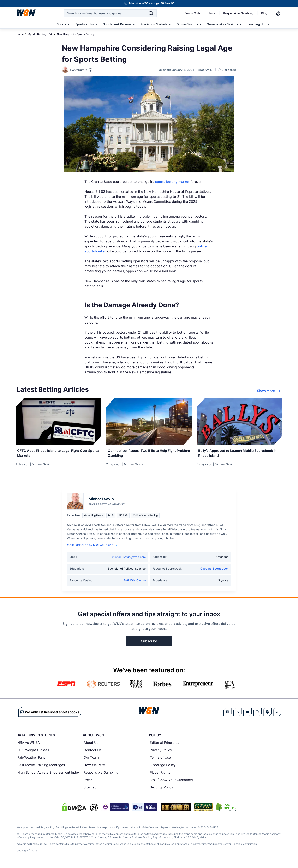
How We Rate (94, 767)
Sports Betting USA (40, 34)
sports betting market (172, 182)
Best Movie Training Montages (41, 767)
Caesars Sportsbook (214, 571)
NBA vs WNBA (29, 745)
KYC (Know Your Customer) (172, 782)
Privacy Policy (161, 752)
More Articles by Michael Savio (92, 547)
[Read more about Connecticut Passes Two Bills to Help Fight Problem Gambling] (149, 454)
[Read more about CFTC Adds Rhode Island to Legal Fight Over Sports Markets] (58, 454)
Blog (264, 13)
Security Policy (162, 790)
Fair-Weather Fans (31, 760)
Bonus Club (192, 13)
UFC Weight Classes (33, 752)
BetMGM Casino (135, 583)
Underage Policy (163, 767)
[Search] (151, 13)
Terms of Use (160, 760)
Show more (269, 391)
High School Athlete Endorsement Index (49, 775)
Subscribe (149, 643)
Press (88, 782)
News (211, 13)
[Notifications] (278, 13)
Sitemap (90, 790)
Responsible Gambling (238, 13)
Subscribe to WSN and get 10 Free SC (151, 3)
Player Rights (160, 775)
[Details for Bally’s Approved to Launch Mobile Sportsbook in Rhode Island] (240, 422)
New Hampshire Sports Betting (76, 34)
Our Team (91, 760)
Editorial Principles (164, 745)
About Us (91, 745)
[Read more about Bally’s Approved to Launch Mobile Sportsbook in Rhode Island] (240, 454)
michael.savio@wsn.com (129, 559)
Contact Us (93, 752)
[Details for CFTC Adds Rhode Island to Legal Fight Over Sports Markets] (58, 422)
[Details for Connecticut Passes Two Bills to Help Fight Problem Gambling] (149, 422)
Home (20, 34)
